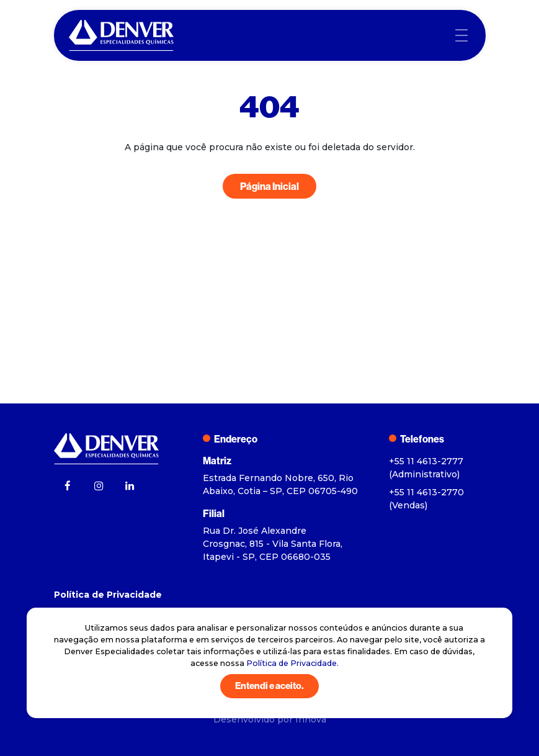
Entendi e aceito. (269, 686)
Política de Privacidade (108, 595)
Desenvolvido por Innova (270, 719)
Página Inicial (269, 186)
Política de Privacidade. (292, 663)
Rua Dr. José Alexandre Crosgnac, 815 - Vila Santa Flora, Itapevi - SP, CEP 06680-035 (273, 544)
